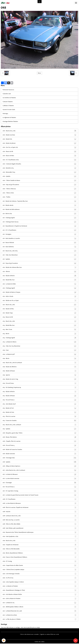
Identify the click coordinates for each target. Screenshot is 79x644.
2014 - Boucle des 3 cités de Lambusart (39, 363)
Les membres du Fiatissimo (9, 98)
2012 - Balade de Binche (39, 276)
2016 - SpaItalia (39, 462)
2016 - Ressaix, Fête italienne (39, 437)
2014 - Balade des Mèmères (39, 367)
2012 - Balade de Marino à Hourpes (39, 292)
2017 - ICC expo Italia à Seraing (39, 491)
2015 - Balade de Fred (39, 408)
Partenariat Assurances (8, 90)
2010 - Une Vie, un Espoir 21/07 (39, 147)
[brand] (6, 3)
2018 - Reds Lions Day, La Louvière (39, 520)
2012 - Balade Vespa (39, 313)
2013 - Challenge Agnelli (39, 338)
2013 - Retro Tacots (39, 329)
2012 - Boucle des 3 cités (39, 305)
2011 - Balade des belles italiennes (39, 209)
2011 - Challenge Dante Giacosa (39, 222)
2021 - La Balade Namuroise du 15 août (39, 611)
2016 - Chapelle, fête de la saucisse (39, 441)
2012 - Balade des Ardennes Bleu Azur (39, 267)
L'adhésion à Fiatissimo (8, 106)
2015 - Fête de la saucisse (39, 416)
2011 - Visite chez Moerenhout (39, 255)
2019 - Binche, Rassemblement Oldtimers (39, 553)
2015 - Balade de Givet (39, 412)
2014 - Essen (39, 350)
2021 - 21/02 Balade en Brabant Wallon (39, 594)
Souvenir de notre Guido (9, 110)
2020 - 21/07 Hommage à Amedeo (39, 574)
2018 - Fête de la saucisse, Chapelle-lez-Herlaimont (39, 507)
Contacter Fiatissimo (8, 102)
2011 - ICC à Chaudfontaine (39, 230)
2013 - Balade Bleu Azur (39, 325)
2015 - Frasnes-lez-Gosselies (39, 421)
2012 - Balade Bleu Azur (39, 280)
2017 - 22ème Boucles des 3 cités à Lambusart (39, 470)
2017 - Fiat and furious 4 (39, 487)
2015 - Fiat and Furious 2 (39, 400)
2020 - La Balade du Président (39, 586)
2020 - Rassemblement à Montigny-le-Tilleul (39, 590)
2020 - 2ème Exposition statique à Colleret (39, 582)
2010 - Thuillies (39, 197)
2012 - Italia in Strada (39, 296)
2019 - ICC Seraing (39, 561)
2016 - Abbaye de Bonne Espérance (39, 466)
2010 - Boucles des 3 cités (39, 131)
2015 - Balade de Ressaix (39, 396)
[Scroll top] (76, 641)
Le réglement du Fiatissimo (9, 117)
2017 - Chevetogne (39, 483)
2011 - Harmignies (39, 234)
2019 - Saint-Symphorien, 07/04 (39, 536)
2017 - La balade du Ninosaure (39, 474)
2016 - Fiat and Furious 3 (39, 445)
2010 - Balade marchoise (39, 135)
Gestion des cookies (39, 642)
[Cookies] (4, 640)
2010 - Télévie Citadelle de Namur (39, 180)
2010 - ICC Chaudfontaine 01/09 (39, 160)
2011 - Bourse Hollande (39, 243)
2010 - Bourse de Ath (39, 151)
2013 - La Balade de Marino (39, 342)
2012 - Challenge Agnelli (39, 288)
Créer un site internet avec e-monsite (29, 634)
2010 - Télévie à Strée (39, 193)
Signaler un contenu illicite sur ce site (50, 634)
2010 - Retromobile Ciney (39, 172)
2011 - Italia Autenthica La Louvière (39, 238)
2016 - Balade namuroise (39, 454)
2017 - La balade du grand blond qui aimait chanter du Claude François (39, 495)
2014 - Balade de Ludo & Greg (39, 379)
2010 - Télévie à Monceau (39, 189)
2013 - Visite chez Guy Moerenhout (39, 346)
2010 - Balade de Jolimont (39, 143)
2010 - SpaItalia (39, 176)
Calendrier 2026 (7, 94)
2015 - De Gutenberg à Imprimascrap (39, 387)
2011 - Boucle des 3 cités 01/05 (39, 251)
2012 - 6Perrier (39, 272)
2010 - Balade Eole (39, 139)
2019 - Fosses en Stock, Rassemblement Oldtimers (39, 557)
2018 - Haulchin (39, 512)
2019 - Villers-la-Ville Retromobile (39, 549)
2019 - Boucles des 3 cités (39, 541)
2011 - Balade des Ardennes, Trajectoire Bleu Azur (39, 201)
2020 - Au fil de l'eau (39, 578)
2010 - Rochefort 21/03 (39, 168)
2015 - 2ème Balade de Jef (39, 404)
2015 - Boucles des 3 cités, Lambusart (39, 425)
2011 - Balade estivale (39, 205)
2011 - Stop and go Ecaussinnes (39, 263)
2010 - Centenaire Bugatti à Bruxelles (39, 164)
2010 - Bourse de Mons (39, 156)
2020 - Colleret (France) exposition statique (39, 570)
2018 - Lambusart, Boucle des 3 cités (39, 516)
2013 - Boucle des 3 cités (39, 321)
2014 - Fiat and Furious (39, 383)
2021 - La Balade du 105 (39, 603)
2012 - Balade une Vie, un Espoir (39, 300)
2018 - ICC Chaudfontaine (39, 499)
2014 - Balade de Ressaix (39, 371)
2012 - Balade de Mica (39, 309)
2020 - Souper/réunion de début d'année (39, 565)
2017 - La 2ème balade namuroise (39, 478)
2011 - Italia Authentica (39, 247)
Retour (39, 73)
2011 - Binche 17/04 (39, 214)
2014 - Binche (39, 358)
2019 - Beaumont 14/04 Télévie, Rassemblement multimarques (39, 532)
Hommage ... (6, 114)
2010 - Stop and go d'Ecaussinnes (39, 185)
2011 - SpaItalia (39, 259)
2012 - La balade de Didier (39, 284)
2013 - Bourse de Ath (39, 317)
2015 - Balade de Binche (39, 392)
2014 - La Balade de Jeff (39, 354)
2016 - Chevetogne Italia (39, 458)
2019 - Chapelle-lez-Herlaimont (39, 545)
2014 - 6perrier (39, 375)
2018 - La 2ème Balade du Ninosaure (39, 503)
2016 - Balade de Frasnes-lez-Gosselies (39, 449)
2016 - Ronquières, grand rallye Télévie (39, 433)
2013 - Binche (39, 334)
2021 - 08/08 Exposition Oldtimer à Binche (39, 607)
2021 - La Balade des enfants (39, 615)
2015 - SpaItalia (39, 429)
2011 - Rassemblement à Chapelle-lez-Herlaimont (39, 226)
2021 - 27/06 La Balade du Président (39, 599)
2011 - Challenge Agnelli (39, 218)
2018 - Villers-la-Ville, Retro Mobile (39, 524)
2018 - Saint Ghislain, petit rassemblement (39, 528)
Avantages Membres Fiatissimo (10, 121)
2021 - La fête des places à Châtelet (39, 619)
